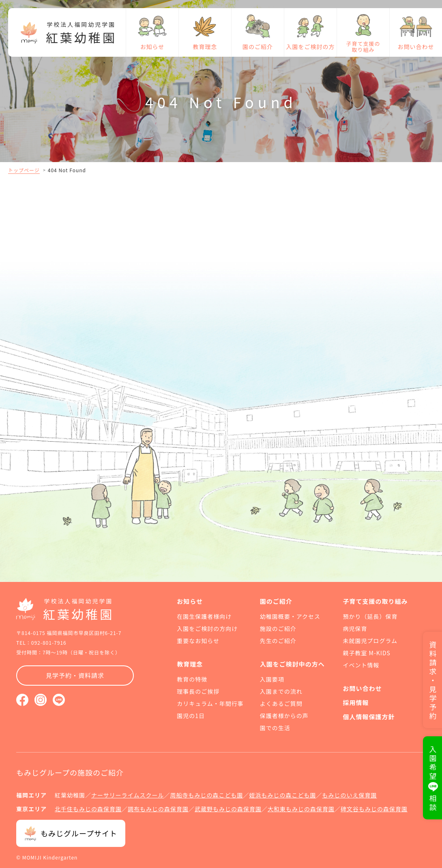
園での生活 (275, 728)
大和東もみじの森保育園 (301, 809)
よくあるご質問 (281, 703)
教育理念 (205, 47)
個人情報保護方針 (369, 717)
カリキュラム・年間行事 (210, 703)
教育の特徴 (192, 679)
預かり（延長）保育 (370, 616)
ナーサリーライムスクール (128, 795)
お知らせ (152, 47)
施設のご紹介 (278, 629)
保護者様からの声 (284, 716)
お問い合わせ (416, 47)
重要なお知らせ (198, 641)
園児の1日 (191, 716)
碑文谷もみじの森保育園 (374, 809)
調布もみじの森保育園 (158, 809)
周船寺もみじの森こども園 (206, 795)
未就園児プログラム (370, 641)
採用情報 (356, 702)
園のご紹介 (258, 47)
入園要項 (272, 679)
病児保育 (355, 629)
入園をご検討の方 (311, 47)
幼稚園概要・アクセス (290, 616)
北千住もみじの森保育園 (88, 809)
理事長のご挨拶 (198, 691)
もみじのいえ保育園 (349, 795)
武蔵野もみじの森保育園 (228, 809)
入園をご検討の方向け (207, 629)
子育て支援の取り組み (363, 47)
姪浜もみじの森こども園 (282, 795)
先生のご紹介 (278, 641)
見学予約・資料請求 (75, 675)
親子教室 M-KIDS (366, 653)
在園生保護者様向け (204, 616)
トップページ (24, 170)
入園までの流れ (281, 691)
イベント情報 (361, 665)
